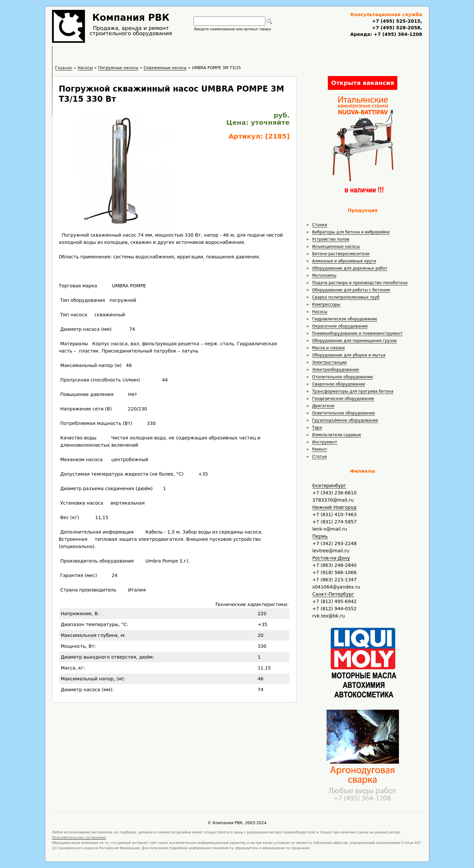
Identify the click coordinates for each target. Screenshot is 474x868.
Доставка (272, 53)
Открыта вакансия (363, 83)
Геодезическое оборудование (343, 399)
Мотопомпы (324, 276)
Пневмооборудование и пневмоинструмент (357, 333)
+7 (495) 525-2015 (396, 21)
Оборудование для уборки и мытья (349, 355)
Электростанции (329, 362)
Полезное (231, 53)
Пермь (320, 536)
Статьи (319, 457)
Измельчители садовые (337, 435)
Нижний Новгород (334, 507)
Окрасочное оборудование (340, 326)
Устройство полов (331, 239)
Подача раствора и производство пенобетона (360, 283)
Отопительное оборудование (342, 377)
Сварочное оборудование (339, 384)
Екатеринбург (329, 486)
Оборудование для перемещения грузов (354, 341)
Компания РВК (131, 18)
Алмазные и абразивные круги (344, 261)
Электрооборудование (336, 370)
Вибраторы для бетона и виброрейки (351, 232)
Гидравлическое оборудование (345, 319)
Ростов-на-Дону (331, 558)
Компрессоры (326, 304)
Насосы (320, 312)
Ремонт (320, 449)
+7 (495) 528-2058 (396, 28)
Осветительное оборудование (343, 413)
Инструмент (325, 442)
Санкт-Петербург (333, 594)
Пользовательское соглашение (79, 838)
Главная (156, 53)
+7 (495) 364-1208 (397, 34)
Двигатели (323, 406)
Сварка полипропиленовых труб (346, 297)
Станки (320, 225)
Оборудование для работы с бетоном (351, 290)
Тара (317, 428)
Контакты (313, 53)
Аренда (193, 53)
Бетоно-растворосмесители (341, 254)
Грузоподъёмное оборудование (345, 420)
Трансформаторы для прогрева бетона (353, 391)
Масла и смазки (328, 348)
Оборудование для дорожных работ (350, 268)
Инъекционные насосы (336, 247)
